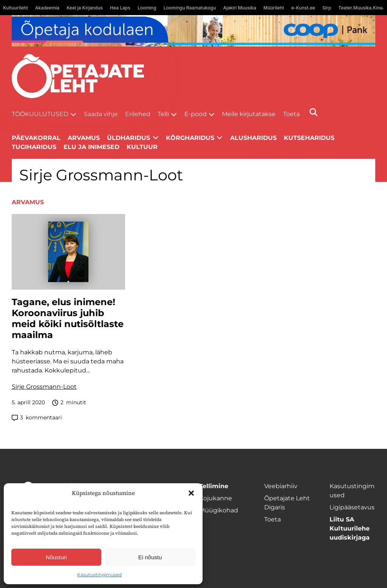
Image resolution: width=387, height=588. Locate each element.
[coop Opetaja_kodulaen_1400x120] (194, 31)
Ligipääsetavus (352, 507)
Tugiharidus (34, 147)
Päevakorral (36, 138)
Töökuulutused (40, 114)
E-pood (196, 114)
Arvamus (84, 138)
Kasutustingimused (99, 575)
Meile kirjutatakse (249, 114)
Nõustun (56, 557)
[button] (191, 493)
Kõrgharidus (190, 138)
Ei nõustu (150, 557)
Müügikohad (219, 510)
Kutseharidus (309, 138)
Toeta (291, 114)
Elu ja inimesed (91, 147)
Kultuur (142, 147)
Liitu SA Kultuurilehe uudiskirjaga (350, 528)
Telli (163, 114)
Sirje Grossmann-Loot (44, 387)
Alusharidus (253, 138)
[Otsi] (313, 112)
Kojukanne (216, 498)
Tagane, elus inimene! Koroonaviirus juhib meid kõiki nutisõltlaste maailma (68, 318)
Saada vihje (101, 114)
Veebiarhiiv (281, 486)
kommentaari (37, 418)
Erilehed (138, 114)
